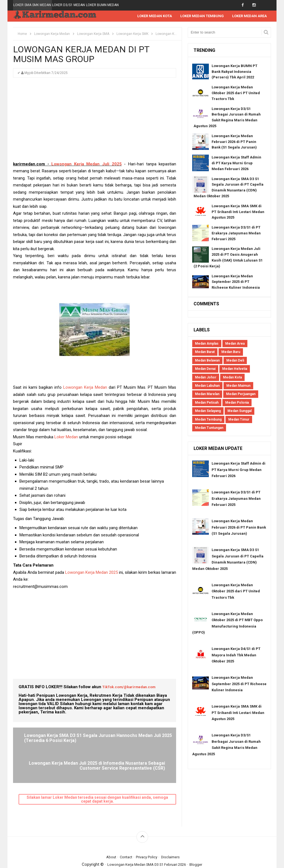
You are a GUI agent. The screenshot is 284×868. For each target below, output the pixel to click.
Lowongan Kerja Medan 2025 (92, 573)
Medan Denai (205, 369)
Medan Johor (206, 378)
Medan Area (235, 344)
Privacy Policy (148, 833)
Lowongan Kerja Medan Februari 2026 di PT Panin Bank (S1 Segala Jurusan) (234, 142)
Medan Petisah (207, 403)
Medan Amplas (207, 344)
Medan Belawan (207, 361)
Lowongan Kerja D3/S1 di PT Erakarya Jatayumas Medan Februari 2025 (236, 233)
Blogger (202, 840)
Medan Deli (235, 361)
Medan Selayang (208, 411)
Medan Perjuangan (241, 394)
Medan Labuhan (207, 386)
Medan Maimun (238, 386)
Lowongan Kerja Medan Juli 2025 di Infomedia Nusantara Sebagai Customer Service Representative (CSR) (135, 743)
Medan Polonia (237, 403)
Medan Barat (205, 352)
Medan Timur (239, 420)
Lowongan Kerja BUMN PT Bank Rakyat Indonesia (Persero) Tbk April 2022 (234, 72)
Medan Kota (232, 378)
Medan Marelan (207, 394)
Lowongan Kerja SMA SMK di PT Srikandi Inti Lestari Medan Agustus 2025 (238, 212)
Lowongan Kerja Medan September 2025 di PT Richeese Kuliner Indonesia (236, 282)
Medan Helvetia (235, 369)
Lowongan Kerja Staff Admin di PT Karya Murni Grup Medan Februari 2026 (236, 163)
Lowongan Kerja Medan (85, 388)
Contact (124, 833)
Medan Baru (231, 352)
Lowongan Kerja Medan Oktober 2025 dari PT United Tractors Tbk (236, 93)
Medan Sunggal (239, 411)
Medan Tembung (208, 420)
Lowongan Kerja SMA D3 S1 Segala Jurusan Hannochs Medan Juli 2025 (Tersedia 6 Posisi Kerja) (54, 743)
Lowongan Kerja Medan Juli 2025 (86, 164)
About (107, 833)
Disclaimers (174, 833)
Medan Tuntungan (209, 428)
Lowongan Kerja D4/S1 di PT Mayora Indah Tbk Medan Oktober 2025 (236, 655)
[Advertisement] (95, 122)
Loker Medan (66, 437)
